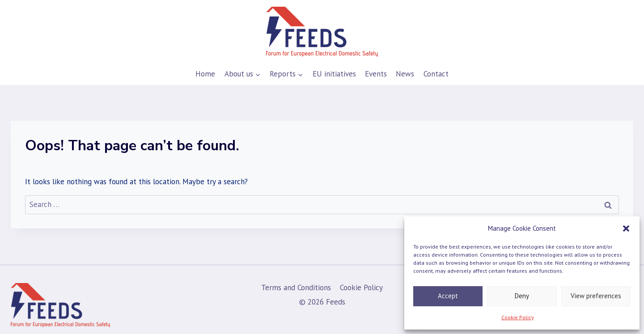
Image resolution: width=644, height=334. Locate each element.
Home (205, 74)
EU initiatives (334, 74)
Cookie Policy (518, 317)
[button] (626, 228)
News (405, 74)
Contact (436, 74)
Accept (448, 296)
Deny (522, 296)
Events (376, 74)
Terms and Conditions (296, 287)
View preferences (596, 296)
